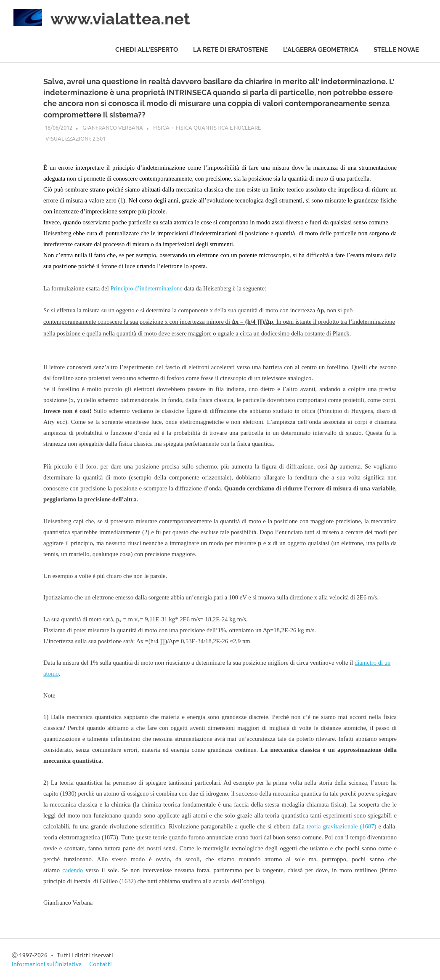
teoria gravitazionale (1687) (341, 826)
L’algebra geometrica (321, 50)
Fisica (161, 127)
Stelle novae (396, 50)
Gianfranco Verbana (113, 127)
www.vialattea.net (120, 19)
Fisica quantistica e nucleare (218, 127)
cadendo (73, 870)
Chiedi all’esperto (147, 50)
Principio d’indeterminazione (147, 288)
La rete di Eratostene (231, 50)
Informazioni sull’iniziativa (47, 964)
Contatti (101, 964)
